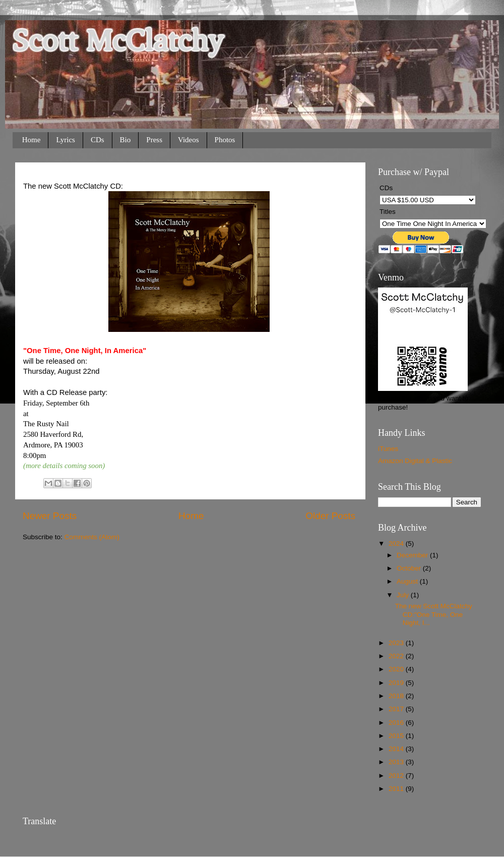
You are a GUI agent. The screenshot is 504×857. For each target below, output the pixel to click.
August (408, 581)
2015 (397, 736)
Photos (225, 140)
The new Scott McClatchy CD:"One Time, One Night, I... (434, 614)
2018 (397, 696)
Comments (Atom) (92, 537)
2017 (397, 709)
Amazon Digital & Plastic (415, 461)
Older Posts (330, 516)
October (410, 568)
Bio (125, 140)
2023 (397, 643)
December (413, 555)
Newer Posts (50, 516)
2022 (397, 656)
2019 (397, 683)
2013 (397, 762)
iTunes (388, 449)
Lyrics (66, 140)
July (404, 595)
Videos (188, 140)
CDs (98, 140)
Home (31, 140)
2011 (397, 789)
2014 (397, 749)
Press (154, 140)
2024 (397, 544)
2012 (397, 776)
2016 (397, 723)
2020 (397, 669)
